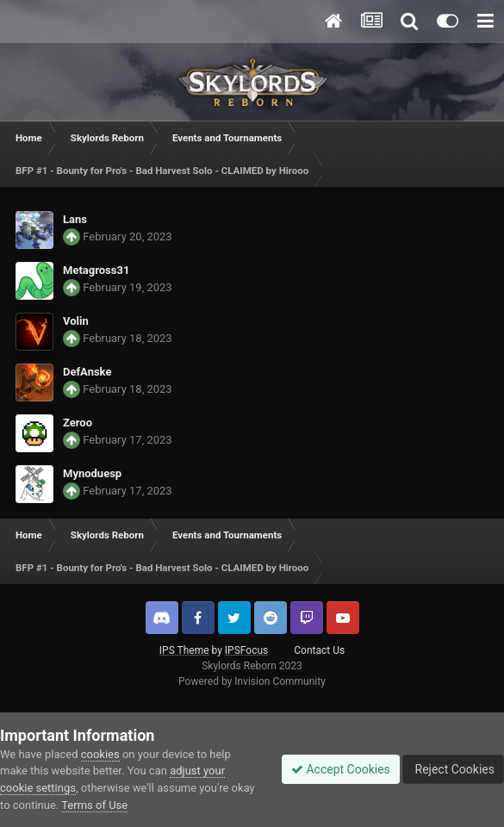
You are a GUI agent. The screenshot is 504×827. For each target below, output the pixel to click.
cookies (100, 754)
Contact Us (319, 650)
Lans (75, 219)
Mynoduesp (92, 473)
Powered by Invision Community (252, 681)
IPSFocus (246, 650)
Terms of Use (94, 805)
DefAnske (87, 372)
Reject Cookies (453, 769)
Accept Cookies (341, 769)
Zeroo (78, 423)
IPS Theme (184, 650)
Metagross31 (96, 270)
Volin (76, 321)
